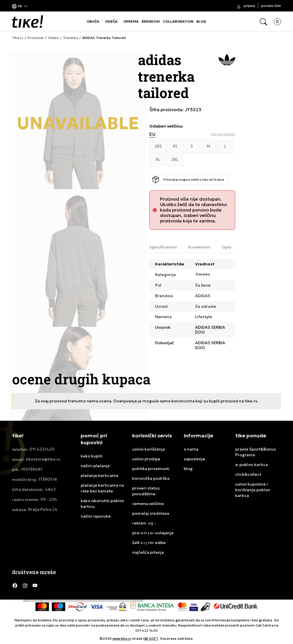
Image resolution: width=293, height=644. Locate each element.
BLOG (201, 21)
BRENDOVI (151, 21)
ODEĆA (111, 21)
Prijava (249, 6)
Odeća (53, 38)
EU (152, 134)
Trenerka (70, 38)
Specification (163, 247)
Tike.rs (18, 38)
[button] (20, 6)
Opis (227, 247)
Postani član (271, 6)
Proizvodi (35, 38)
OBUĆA (93, 21)
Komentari (199, 247)
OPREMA (131, 21)
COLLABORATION (178, 21)
